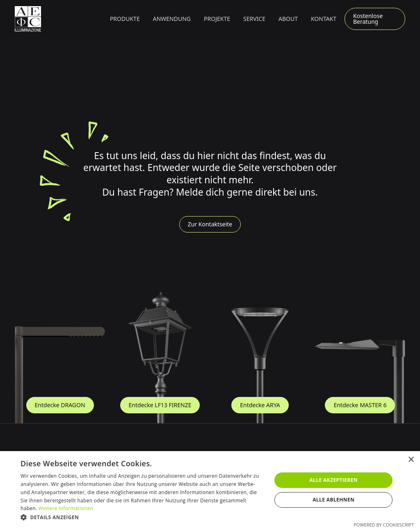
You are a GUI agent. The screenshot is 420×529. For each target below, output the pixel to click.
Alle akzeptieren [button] (333, 480)
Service (254, 19)
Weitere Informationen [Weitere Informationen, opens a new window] (66, 508)
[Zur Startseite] (28, 19)
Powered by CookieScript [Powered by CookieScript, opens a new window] (384, 525)
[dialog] (210, 490)
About (288, 19)
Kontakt (324, 19)
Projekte (217, 19)
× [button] (411, 460)
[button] (125, 19)
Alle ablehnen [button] (333, 500)
